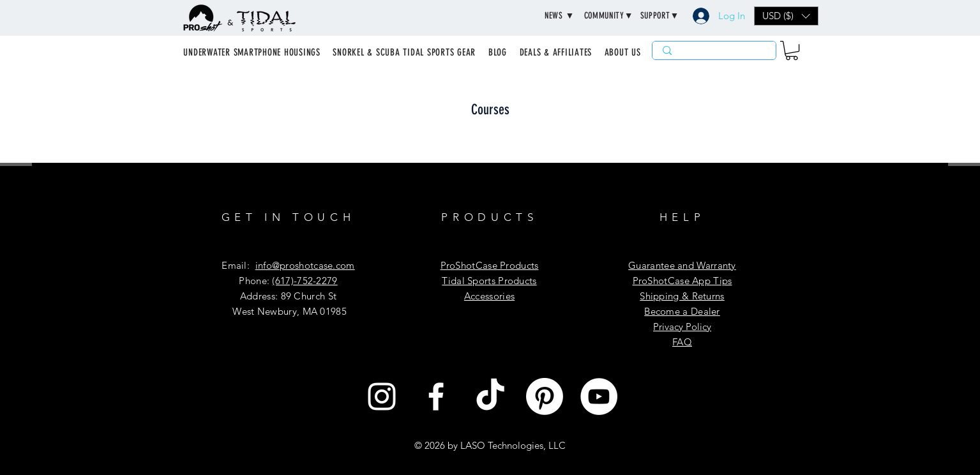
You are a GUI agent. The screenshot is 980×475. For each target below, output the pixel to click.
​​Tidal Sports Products (489, 281)
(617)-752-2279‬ (305, 281)
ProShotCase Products (490, 265)
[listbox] (786, 16)
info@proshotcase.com (305, 265)
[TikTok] (490, 396)
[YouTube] (599, 396)
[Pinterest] (545, 396)
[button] (560, 16)
